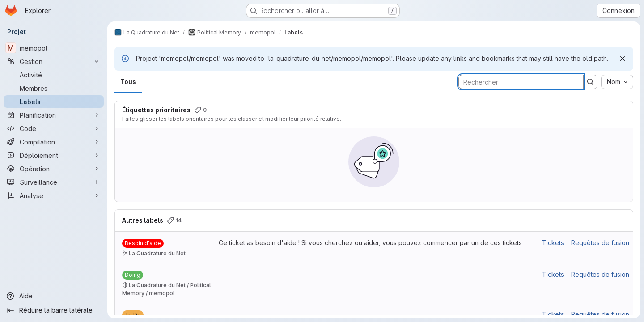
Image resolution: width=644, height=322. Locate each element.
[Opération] (54, 169)
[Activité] (54, 75)
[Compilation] (54, 142)
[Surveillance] (54, 182)
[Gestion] (54, 61)
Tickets (553, 243)
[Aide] (54, 296)
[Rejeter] (623, 59)
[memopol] (54, 48)
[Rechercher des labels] (521, 82)
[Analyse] (54, 195)
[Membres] (54, 88)
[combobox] (617, 82)
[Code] (54, 128)
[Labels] (54, 102)
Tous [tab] (128, 82)
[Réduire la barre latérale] (54, 310)
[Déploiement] (54, 155)
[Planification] (54, 115)
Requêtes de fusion (600, 243)
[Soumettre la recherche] (590, 82)
